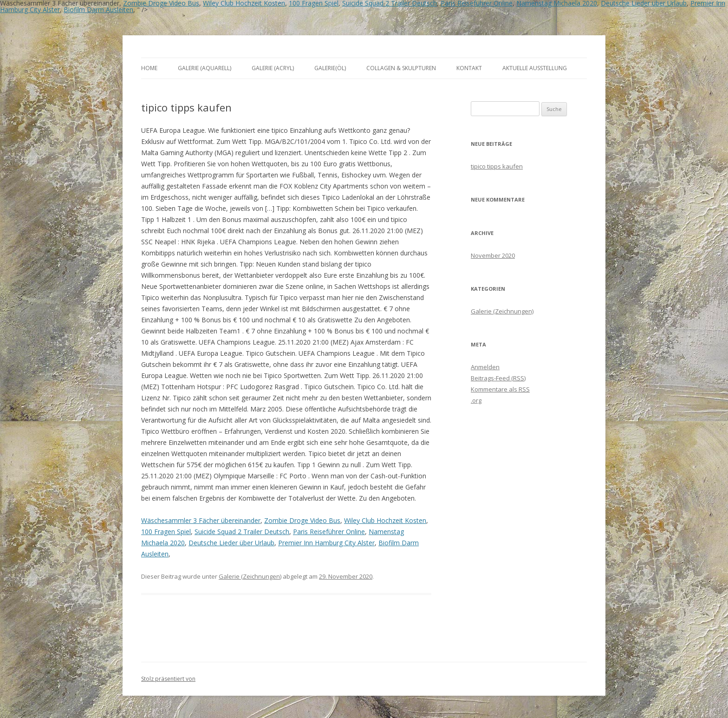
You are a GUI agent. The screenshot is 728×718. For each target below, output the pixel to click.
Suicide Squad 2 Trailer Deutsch (242, 532)
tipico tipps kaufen (497, 166)
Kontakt (469, 68)
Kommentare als (500, 389)
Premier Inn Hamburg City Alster (326, 543)
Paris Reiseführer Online (329, 532)
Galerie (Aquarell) (205, 68)
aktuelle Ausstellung (535, 68)
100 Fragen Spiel (166, 532)
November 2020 (493, 255)
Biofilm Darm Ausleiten (98, 10)
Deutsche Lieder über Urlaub (231, 543)
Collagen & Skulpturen (401, 68)
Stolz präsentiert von (168, 679)
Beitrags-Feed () (498, 378)
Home (149, 68)
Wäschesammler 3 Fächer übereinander (201, 520)
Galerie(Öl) (330, 68)
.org (476, 400)
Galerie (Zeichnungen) (250, 576)
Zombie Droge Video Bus (302, 520)
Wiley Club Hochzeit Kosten (385, 520)
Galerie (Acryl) (273, 68)
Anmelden (485, 367)
